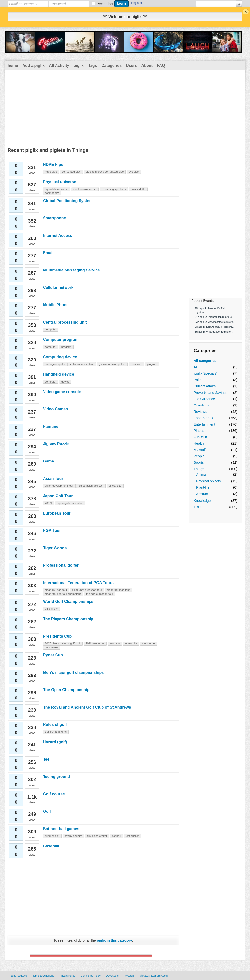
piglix (79, 65)
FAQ (161, 65)
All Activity (59, 65)
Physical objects (208, 481)
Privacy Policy (67, 976)
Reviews (200, 412)
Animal (201, 475)
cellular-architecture (82, 364)
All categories (205, 361)
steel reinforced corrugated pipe (105, 172)
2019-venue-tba (95, 643)
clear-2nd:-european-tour (87, 590)
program (66, 347)
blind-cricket (52, 836)
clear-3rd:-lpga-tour (118, 590)
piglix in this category (114, 940)
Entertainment (204, 424)
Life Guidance (204, 399)
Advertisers (113, 976)
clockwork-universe (85, 189)
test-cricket (132, 836)
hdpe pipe (51, 172)
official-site (115, 486)
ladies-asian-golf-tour (91, 486)
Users (131, 65)
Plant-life (203, 487)
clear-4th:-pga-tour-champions (63, 594)
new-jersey (51, 647)
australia (115, 643)
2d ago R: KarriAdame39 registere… (215, 327)
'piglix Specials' (205, 373)
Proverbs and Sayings (210, 393)
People (199, 456)
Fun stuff (200, 437)
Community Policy (91, 976)
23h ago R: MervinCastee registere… (215, 322)
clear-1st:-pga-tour (56, 590)
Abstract (202, 494)
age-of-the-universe (57, 189)
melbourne (148, 643)
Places (199, 431)
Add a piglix (34, 65)
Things (199, 469)
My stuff (200, 450)
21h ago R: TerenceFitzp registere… (215, 317)
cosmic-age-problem (114, 189)
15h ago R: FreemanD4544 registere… (210, 310)
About (147, 65)
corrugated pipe (71, 172)
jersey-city (131, 643)
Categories (111, 65)
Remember (105, 4)
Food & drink (203, 418)
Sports (199, 462)
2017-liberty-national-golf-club (63, 643)
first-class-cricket (97, 836)
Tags (92, 65)
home (13, 65)
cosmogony (52, 193)
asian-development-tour (59, 486)
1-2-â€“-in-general (56, 732)
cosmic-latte (138, 189)
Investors (130, 976)
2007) (48, 503)
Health (199, 443)
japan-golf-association (70, 503)
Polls (197, 380)
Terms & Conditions (43, 976)
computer (51, 329)
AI (195, 367)
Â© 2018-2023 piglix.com (154, 976)
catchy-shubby (73, 836)
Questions (201, 405)
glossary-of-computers (112, 364)
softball (116, 836)
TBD (197, 507)
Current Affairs (205, 386)
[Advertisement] (125, 107)
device (65, 382)
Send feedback (19, 976)
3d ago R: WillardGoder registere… (214, 332)
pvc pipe (134, 172)
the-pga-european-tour (100, 594)
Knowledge (202, 501)
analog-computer (55, 364)
